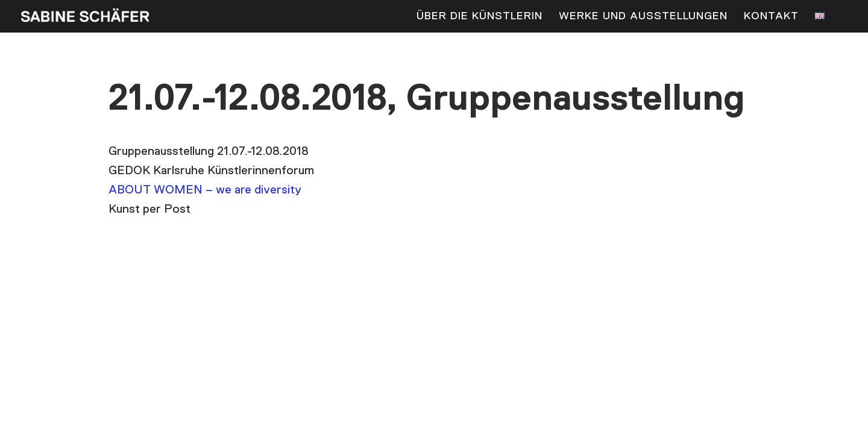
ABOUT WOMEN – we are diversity (205, 190)
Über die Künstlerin (480, 17)
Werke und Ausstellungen (643, 17)
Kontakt (771, 17)
